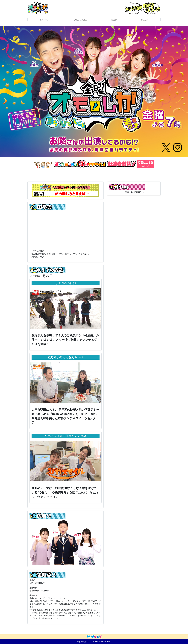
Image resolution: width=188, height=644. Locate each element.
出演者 (114, 20)
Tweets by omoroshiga (134, 192)
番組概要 (145, 20)
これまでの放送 (80, 20)
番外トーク (44, 20)
